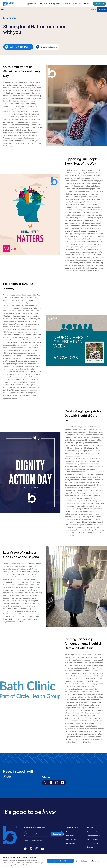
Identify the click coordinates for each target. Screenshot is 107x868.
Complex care (71, 839)
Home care (70, 832)
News (75, 4)
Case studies (67, 4)
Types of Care (32, 4)
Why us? (44, 4)
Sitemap (90, 847)
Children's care (71, 843)
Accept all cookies (61, 861)
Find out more (84, 4)
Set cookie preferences (90, 861)
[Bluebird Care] (8, 5)
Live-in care (70, 836)
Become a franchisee (94, 836)
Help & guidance (55, 4)
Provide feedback (93, 843)
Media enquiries (92, 839)
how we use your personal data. (36, 840)
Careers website (93, 832)
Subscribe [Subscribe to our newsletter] (57, 834)
